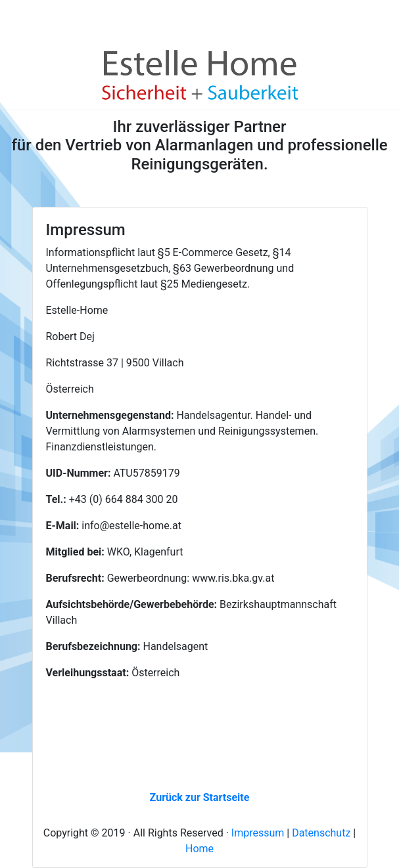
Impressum (258, 833)
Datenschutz (321, 833)
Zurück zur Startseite (200, 797)
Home (199, 849)
